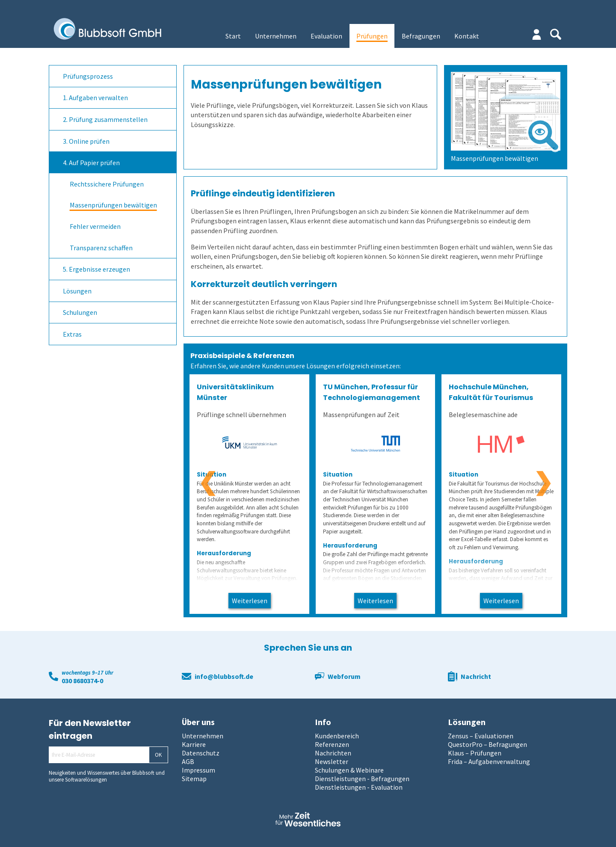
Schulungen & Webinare (349, 770)
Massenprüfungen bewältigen (113, 205)
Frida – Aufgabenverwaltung (489, 761)
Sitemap (194, 779)
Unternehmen (276, 36)
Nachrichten (333, 753)
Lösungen (77, 291)
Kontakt (467, 36)
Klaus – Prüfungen (475, 753)
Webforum (344, 676)
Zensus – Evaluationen (481, 736)
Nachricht (476, 676)
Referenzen (332, 744)
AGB (188, 761)
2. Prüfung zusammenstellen (105, 119)
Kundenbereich (337, 736)
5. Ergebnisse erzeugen (96, 269)
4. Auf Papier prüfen (91, 163)
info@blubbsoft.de (224, 676)
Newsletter (332, 761)
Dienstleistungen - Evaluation (359, 787)
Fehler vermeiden (95, 226)
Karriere (194, 744)
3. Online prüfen (86, 141)
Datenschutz (201, 753)
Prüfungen (372, 36)
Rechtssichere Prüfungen (107, 184)
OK (158, 755)
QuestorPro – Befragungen (487, 744)
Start (233, 36)
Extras (72, 334)
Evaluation (326, 36)
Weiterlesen (250, 601)
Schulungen (80, 312)
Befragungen (421, 36)
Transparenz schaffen (101, 248)
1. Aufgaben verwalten (95, 98)
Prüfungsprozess (88, 76)
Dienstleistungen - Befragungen (362, 779)
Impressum (198, 770)
